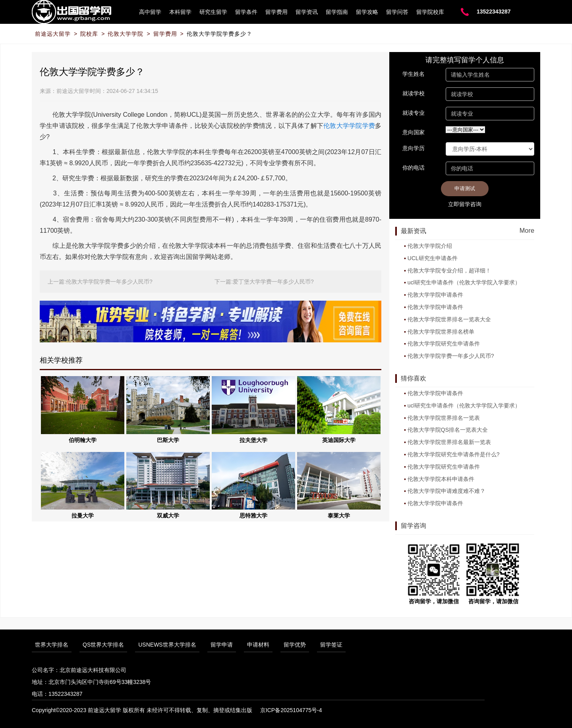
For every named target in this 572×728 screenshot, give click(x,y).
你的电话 (414, 168)
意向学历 (414, 148)
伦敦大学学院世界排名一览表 (444, 418)
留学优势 (295, 645)
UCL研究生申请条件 (433, 258)
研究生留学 (213, 12)
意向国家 (414, 132)
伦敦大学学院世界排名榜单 (441, 332)
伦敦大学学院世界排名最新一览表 (449, 442)
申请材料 (258, 645)
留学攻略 (367, 12)
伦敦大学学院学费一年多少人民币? (451, 356)
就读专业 (414, 113)
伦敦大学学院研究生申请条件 (444, 344)
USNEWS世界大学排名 (167, 645)
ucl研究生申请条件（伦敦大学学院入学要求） (464, 282)
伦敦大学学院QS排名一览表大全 (448, 430)
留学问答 (397, 12)
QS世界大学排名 (103, 645)
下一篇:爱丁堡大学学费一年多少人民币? (264, 282)
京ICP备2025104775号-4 (291, 710)
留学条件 (246, 12)
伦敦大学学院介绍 (430, 246)
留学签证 (331, 645)
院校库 (89, 34)
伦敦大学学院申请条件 (435, 295)
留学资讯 (307, 12)
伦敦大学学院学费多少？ (219, 34)
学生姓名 (414, 74)
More (527, 230)
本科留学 (180, 12)
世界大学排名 (52, 645)
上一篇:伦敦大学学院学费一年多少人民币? (100, 282)
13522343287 (494, 12)
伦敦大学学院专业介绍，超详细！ (449, 270)
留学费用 (276, 12)
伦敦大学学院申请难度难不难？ (446, 491)
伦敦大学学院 (126, 34)
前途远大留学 (53, 34)
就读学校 (414, 93)
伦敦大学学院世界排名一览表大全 (449, 319)
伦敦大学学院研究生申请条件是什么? (454, 454)
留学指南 (337, 12)
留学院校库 (430, 12)
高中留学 (150, 12)
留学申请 (222, 645)
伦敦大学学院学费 (349, 126)
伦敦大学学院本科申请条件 (441, 479)
